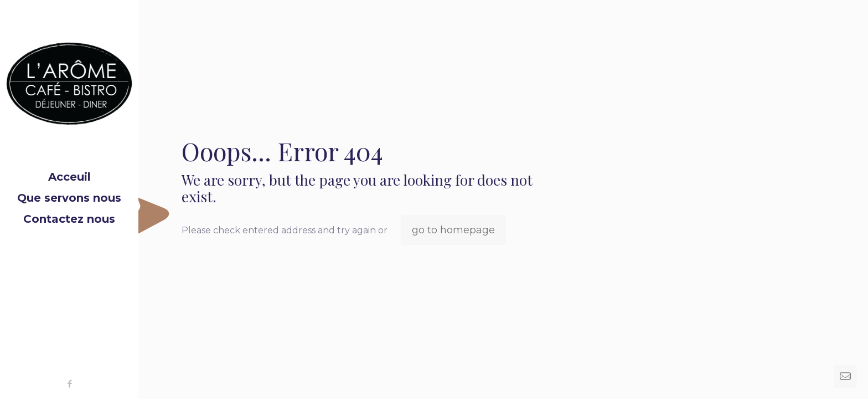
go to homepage (453, 230)
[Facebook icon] (69, 384)
